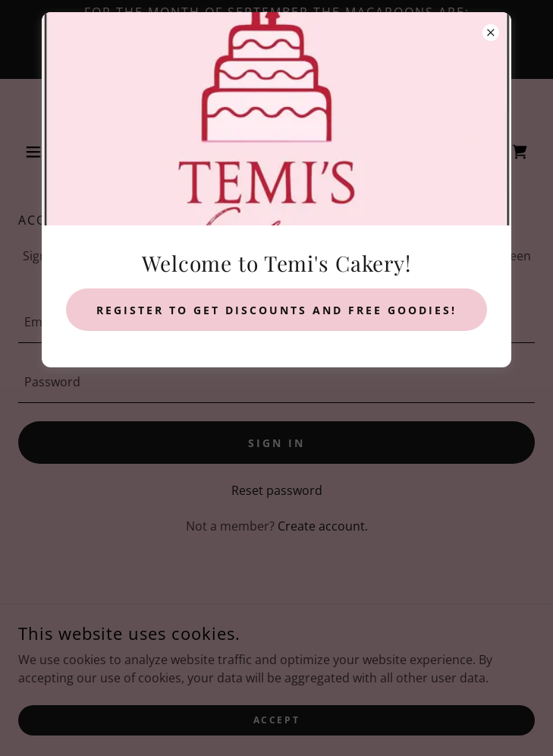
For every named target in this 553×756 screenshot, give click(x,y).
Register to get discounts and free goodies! (276, 310)
